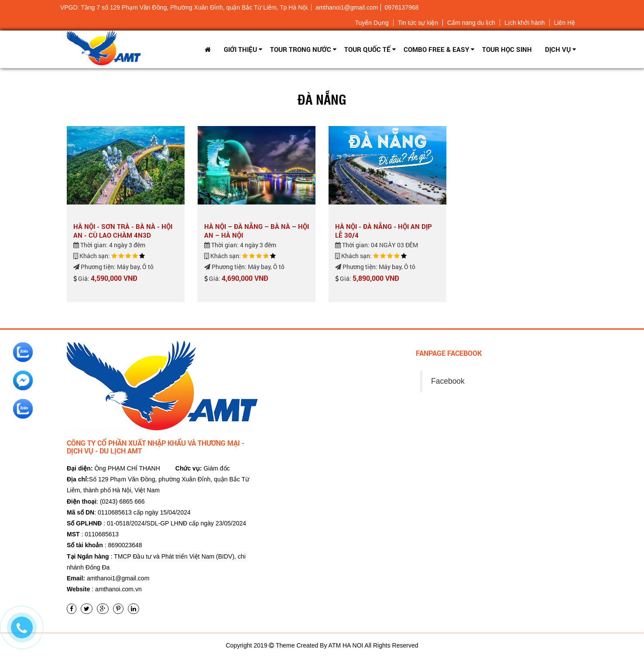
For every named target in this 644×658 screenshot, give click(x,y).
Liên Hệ (565, 23)
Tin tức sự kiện (418, 23)
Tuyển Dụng (372, 23)
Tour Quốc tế (367, 49)
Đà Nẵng (322, 99)
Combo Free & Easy (436, 49)
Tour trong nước (301, 49)
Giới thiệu (240, 49)
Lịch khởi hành (524, 23)
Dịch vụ (558, 49)
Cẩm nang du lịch (471, 23)
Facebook (448, 381)
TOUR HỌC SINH (507, 49)
